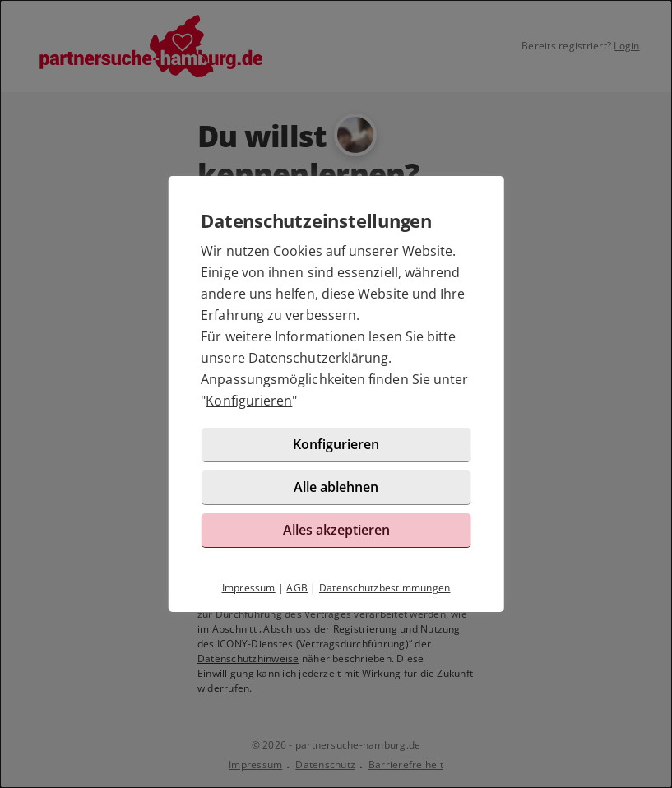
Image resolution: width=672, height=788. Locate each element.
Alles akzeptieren (336, 530)
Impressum (249, 588)
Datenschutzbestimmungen (385, 588)
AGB (297, 588)
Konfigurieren (249, 401)
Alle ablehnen (336, 487)
